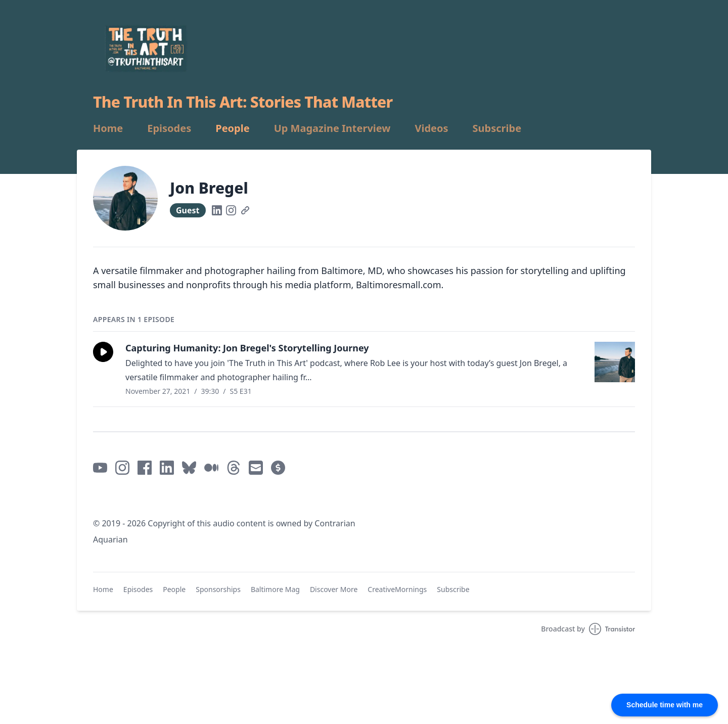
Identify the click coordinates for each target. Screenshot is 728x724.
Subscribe (497, 128)
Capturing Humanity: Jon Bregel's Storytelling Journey (247, 348)
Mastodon (224, 499)
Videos (431, 128)
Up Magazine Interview (332, 128)
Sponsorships (218, 589)
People (232, 128)
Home (108, 128)
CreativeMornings (397, 589)
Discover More (334, 589)
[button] (103, 352)
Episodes (169, 128)
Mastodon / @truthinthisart (147, 499)
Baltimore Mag (275, 589)
